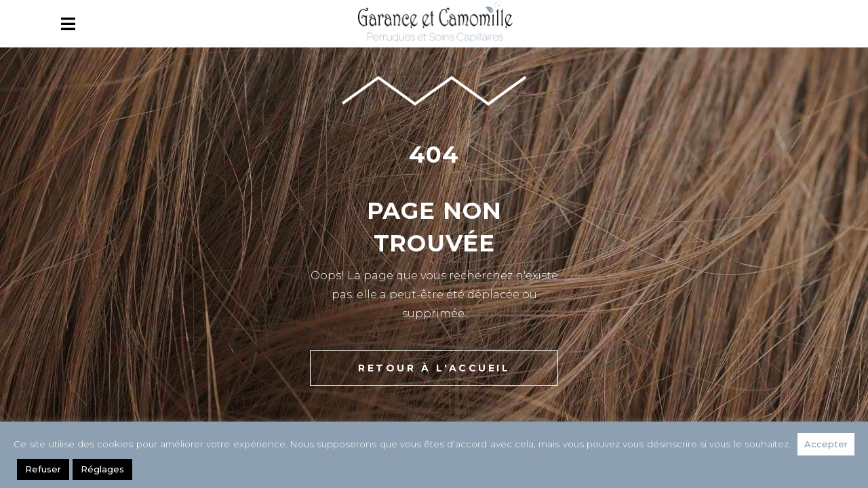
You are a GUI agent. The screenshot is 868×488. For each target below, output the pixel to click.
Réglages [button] (102, 469)
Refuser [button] (43, 469)
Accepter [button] (826, 444)
